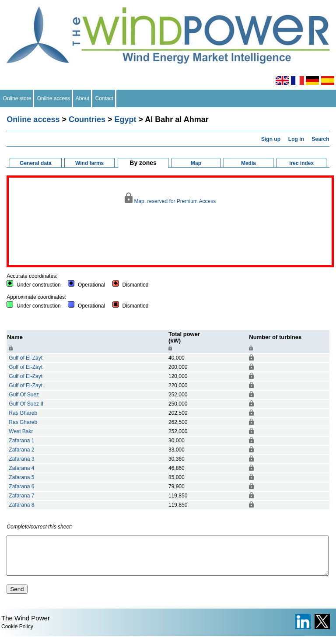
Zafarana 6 (21, 486)
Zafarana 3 (21, 459)
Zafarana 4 (21, 468)
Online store (17, 98)
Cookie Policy (17, 634)
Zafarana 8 (21, 505)
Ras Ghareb (23, 413)
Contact (104, 98)
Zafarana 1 (21, 441)
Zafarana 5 (21, 477)
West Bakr (21, 431)
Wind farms (89, 163)
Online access (54, 98)
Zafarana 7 (21, 496)
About (83, 98)
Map (196, 163)
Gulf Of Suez (24, 395)
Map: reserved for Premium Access (170, 198)
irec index (301, 163)
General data (36, 163)
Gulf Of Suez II (26, 404)
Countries (87, 119)
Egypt (125, 119)
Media (248, 163)
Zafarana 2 (21, 450)
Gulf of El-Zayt (26, 358)
